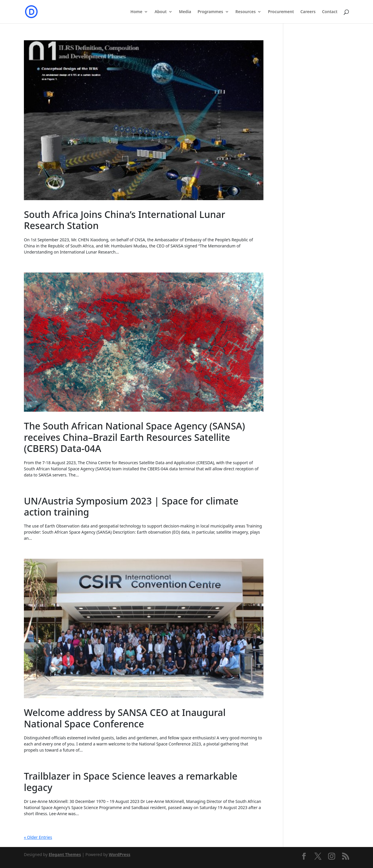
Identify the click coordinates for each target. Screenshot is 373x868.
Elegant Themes (65, 854)
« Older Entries (38, 837)
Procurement (281, 12)
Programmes (210, 12)
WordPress (119, 854)
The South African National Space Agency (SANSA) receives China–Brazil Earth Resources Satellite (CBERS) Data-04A (134, 437)
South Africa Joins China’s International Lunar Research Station (125, 220)
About (160, 12)
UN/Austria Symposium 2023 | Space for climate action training (131, 506)
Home (137, 12)
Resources (246, 12)
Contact (330, 12)
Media (185, 12)
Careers (308, 12)
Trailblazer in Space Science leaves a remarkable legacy (131, 781)
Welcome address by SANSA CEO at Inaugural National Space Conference (125, 718)
